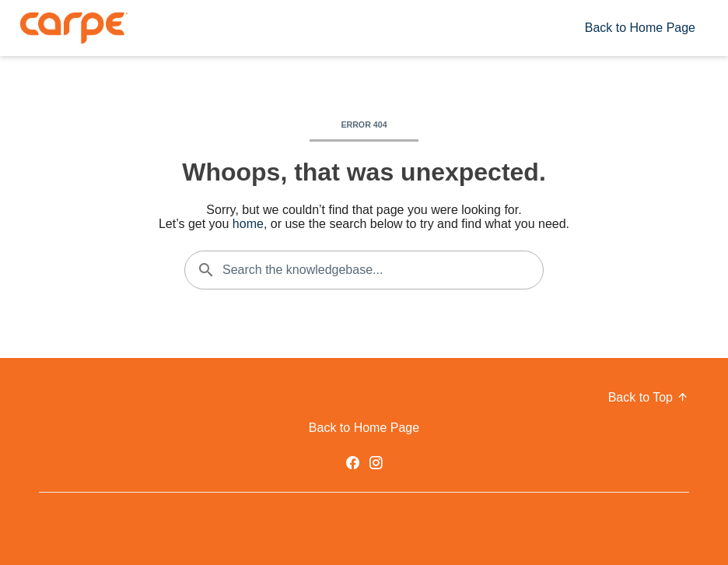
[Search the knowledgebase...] (364, 270)
